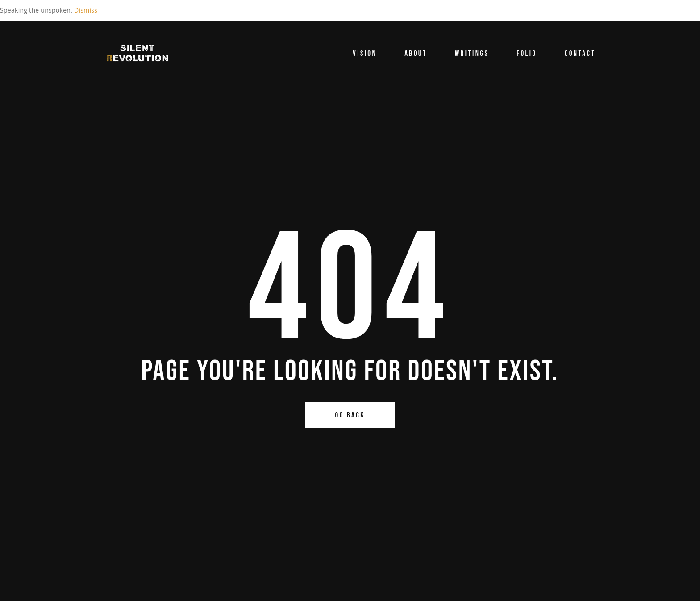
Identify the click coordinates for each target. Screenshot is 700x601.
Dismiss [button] (86, 10)
